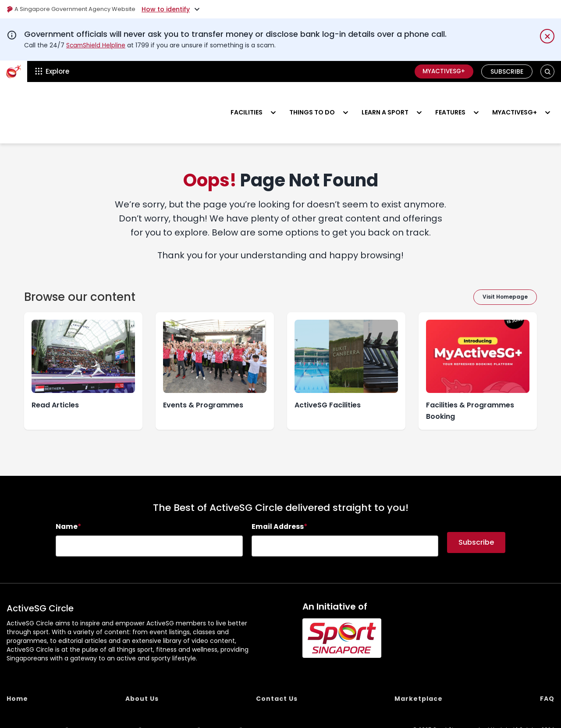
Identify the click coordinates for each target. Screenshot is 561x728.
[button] (548, 71)
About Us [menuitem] (142, 673)
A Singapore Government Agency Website (75, 9)
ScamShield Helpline (97, 45)
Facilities (247, 99)
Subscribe (507, 71)
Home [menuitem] (17, 673)
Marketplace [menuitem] (419, 673)
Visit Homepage (505, 271)
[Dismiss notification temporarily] (547, 36)
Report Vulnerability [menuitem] (32, 704)
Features (450, 99)
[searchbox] (149, 520)
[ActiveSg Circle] (14, 71)
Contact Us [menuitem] (277, 673)
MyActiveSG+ (442, 71)
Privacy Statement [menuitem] (107, 704)
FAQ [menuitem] (547, 673)
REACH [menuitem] (223, 704)
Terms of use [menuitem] (173, 704)
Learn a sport (385, 99)
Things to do (312, 99)
